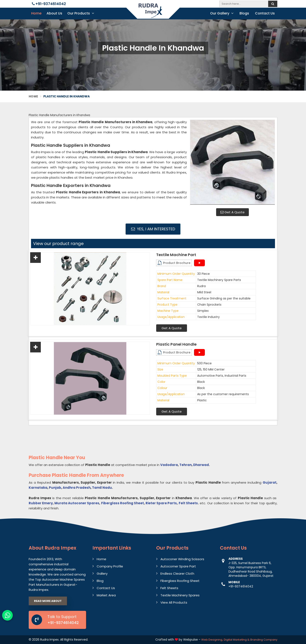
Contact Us (265, 13)
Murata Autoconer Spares (77, 503)
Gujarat (270, 482)
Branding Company (264, 640)
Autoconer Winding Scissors (182, 559)
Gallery (102, 573)
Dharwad (201, 465)
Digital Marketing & (237, 640)
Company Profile (110, 566)
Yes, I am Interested (153, 229)
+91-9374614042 (49, 4)
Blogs (244, 13)
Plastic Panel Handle (176, 344)
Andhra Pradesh (77, 488)
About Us (54, 13)
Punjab (55, 488)
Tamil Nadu (102, 488)
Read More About (48, 601)
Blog (100, 581)
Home (36, 13)
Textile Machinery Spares (180, 595)
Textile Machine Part (176, 255)
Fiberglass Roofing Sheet (123, 503)
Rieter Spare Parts (161, 503)
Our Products (81, 13)
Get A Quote (232, 212)
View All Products (174, 602)
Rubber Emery (41, 503)
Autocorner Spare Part (178, 566)
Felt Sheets (188, 503)
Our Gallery (222, 13)
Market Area (106, 595)
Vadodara (169, 465)
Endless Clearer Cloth (177, 573)
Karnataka (38, 488)
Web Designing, (212, 640)
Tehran (186, 465)
